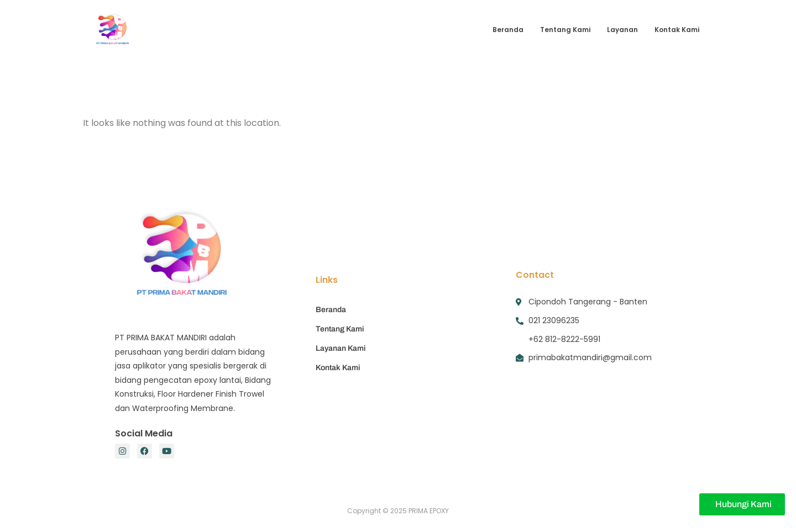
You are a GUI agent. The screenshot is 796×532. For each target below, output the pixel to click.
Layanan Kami (341, 348)
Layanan (622, 30)
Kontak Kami (677, 30)
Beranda (508, 30)
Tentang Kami (565, 30)
